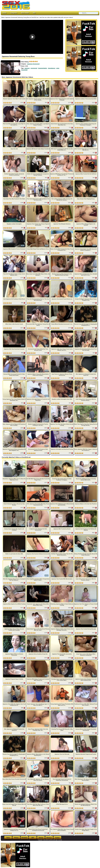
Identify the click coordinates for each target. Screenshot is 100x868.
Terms (8, 838)
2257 (33, 838)
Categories (14, 13)
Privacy (16, 838)
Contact (57, 838)
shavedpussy (52, 68)
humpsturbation (43, 68)
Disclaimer (25, 838)
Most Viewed (25, 13)
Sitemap (41, 838)
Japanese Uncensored (33, 64)
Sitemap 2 (49, 838)
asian (58, 68)
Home (4, 13)
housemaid (24, 70)
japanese (27, 68)
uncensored (34, 68)
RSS (34, 13)
